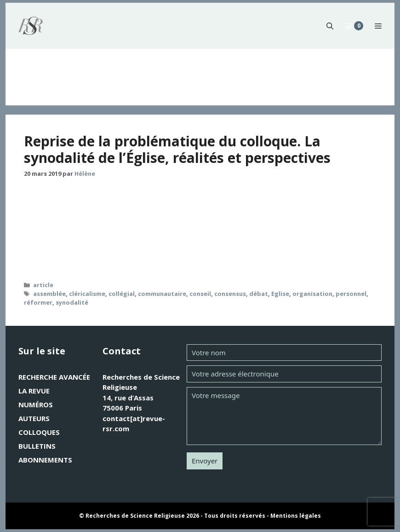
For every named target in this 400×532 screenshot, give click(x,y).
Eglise (280, 294)
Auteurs (34, 418)
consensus (230, 294)
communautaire (162, 294)
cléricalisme (87, 294)
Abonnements (45, 460)
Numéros (36, 405)
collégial (122, 294)
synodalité (72, 302)
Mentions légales (296, 516)
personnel (351, 294)
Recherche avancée (54, 377)
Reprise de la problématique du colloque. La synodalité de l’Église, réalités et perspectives (177, 149)
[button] (330, 26)
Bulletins (37, 446)
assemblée (49, 294)
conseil (200, 294)
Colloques (39, 432)
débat (259, 294)
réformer (38, 302)
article (43, 285)
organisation (312, 294)
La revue (34, 391)
